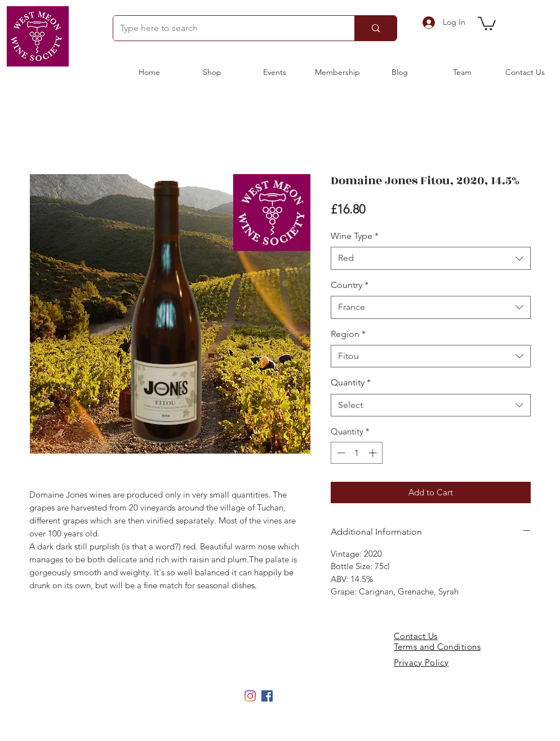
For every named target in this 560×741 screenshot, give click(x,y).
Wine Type (355, 236)
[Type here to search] (225, 28)
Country (350, 285)
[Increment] (374, 453)
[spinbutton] (357, 453)
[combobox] (431, 258)
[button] (487, 23)
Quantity (351, 382)
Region (348, 334)
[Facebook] (267, 696)
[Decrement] (340, 453)
